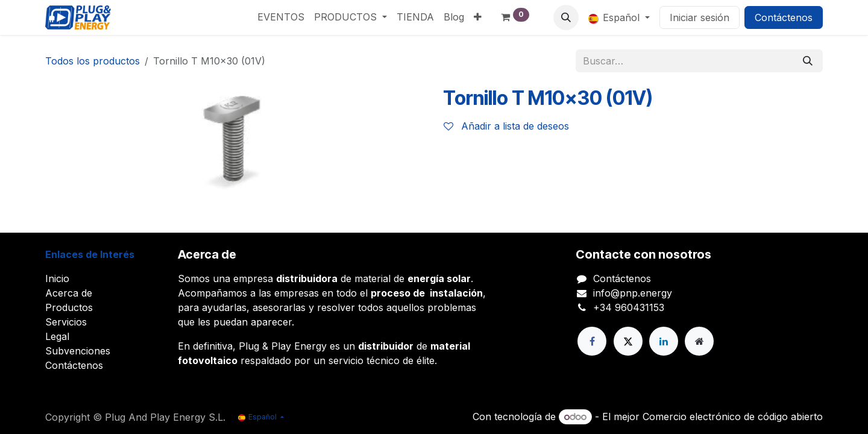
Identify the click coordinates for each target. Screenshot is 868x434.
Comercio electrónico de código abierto (733, 417)
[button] (566, 17)
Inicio (57, 278)
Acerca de (69, 293)
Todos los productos (93, 61)
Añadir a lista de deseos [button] (506, 126)
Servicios (66, 322)
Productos (69, 307)
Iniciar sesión (700, 17)
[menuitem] (281, 17)
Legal (57, 336)
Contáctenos (784, 17)
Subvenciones (78, 351)
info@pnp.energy (633, 293)
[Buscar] (808, 61)
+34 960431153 (629, 307)
